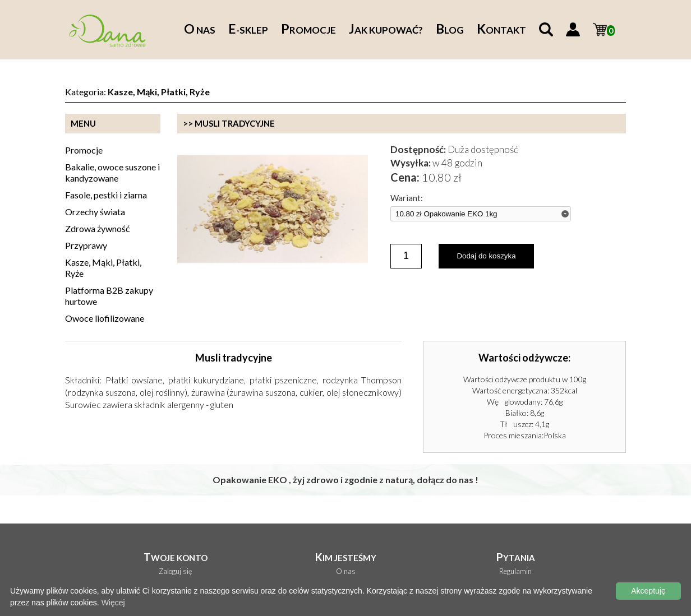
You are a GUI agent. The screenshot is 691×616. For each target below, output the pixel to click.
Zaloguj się (176, 571)
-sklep (248, 30)
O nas (346, 571)
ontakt (501, 30)
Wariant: (407, 198)
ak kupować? (386, 30)
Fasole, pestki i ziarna (106, 195)
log (450, 30)
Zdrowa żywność (97, 228)
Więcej (113, 603)
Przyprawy (86, 245)
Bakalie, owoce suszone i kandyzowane (112, 172)
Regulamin (515, 571)
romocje (308, 30)
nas (200, 30)
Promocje (84, 150)
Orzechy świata (95, 212)
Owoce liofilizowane (105, 318)
